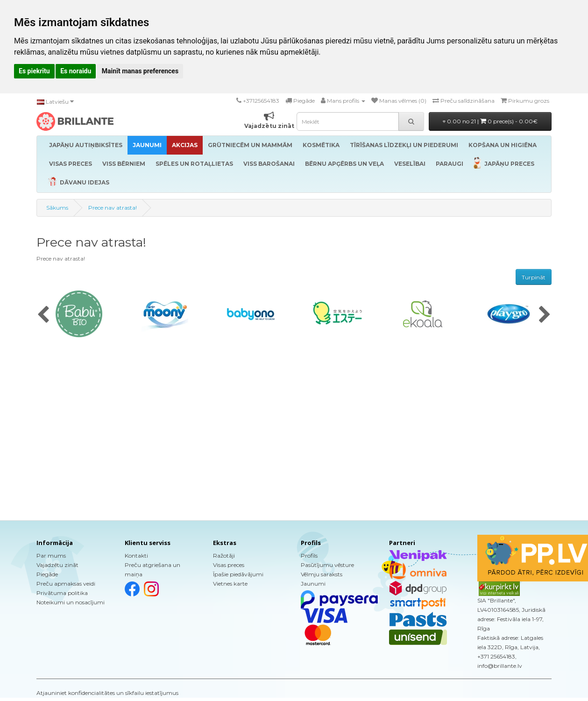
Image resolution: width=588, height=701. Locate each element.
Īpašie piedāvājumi (238, 574)
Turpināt (534, 277)
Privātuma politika (62, 593)
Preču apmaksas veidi (66, 584)
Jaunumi (313, 584)
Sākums (57, 208)
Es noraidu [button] (76, 71)
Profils (309, 556)
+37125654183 (261, 101)
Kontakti (136, 556)
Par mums (51, 556)
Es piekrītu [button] (34, 71)
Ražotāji (224, 556)
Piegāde (47, 574)
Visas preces (229, 565)
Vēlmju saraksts (322, 574)
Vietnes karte (230, 584)
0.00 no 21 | (490, 121)
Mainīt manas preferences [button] (140, 71)
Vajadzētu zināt (57, 565)
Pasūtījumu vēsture (327, 565)
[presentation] (43, 315)
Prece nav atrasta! (113, 208)
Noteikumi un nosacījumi (71, 602)
